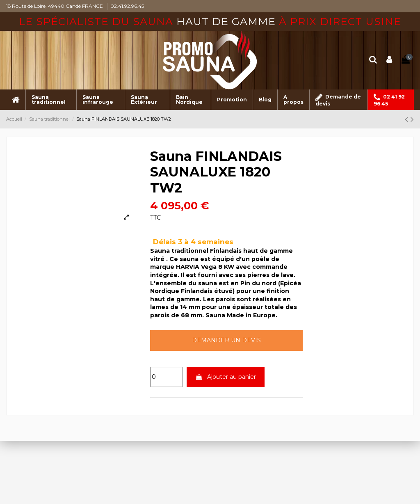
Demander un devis (226, 340)
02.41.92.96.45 (127, 6)
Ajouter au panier (226, 377)
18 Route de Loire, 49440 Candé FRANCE (55, 6)
